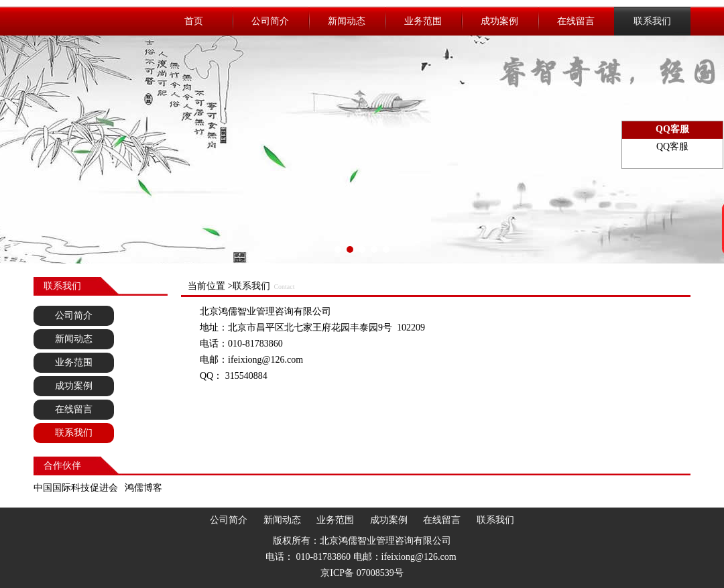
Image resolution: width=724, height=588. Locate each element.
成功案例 (499, 21)
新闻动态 (347, 21)
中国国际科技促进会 (76, 488)
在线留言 (576, 21)
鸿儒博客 (143, 488)
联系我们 (652, 21)
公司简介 (270, 21)
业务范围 (423, 21)
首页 (194, 21)
